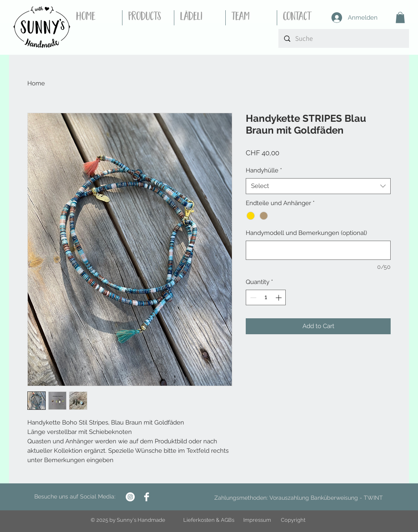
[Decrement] (252, 298)
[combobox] (318, 186)
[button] (400, 17)
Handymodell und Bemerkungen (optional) (306, 233)
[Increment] (279, 298)
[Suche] (344, 38)
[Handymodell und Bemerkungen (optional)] (318, 250)
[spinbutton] (266, 298)
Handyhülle (264, 170)
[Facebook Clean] (147, 497)
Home (36, 83)
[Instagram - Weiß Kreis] (130, 497)
